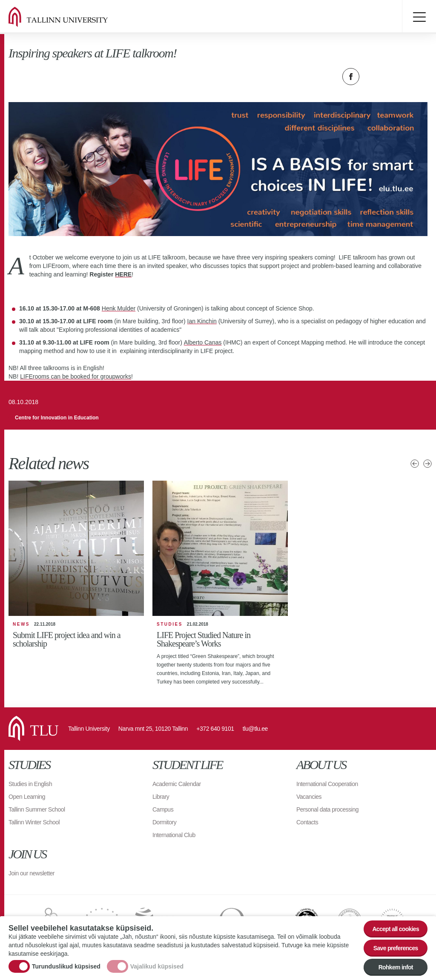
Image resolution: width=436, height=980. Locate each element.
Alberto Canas (203, 342)
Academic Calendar (177, 784)
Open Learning (27, 797)
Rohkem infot (396, 967)
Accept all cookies (396, 929)
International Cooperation (327, 784)
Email (393, 77)
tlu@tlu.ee (255, 729)
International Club (174, 835)
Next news (427, 464)
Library (161, 797)
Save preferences (396, 948)
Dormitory (164, 822)
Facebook (351, 77)
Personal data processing (327, 809)
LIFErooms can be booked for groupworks (76, 376)
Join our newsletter (32, 873)
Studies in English (30, 784)
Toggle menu (419, 17)
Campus (163, 809)
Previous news (415, 464)
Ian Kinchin (202, 321)
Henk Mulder (119, 308)
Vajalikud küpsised (157, 966)
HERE (123, 274)
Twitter (372, 77)
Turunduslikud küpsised (66, 966)
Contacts (307, 822)
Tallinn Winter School (34, 822)
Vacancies (309, 797)
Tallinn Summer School (37, 809)
